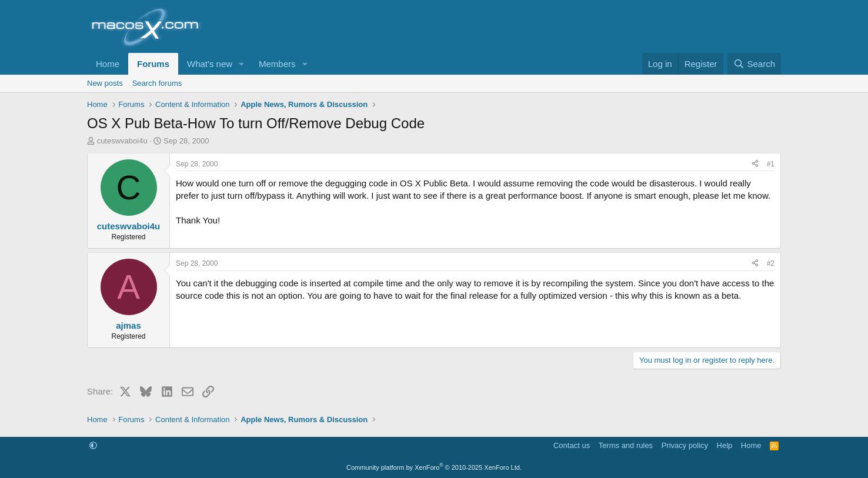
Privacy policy (685, 445)
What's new (210, 64)
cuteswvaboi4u (122, 141)
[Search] (754, 64)
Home (108, 64)
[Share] (755, 164)
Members (277, 64)
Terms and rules (626, 445)
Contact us (572, 445)
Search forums (157, 83)
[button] (242, 64)
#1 (771, 164)
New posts (105, 83)
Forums (153, 64)
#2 (771, 263)
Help (725, 445)
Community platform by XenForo (434, 467)
